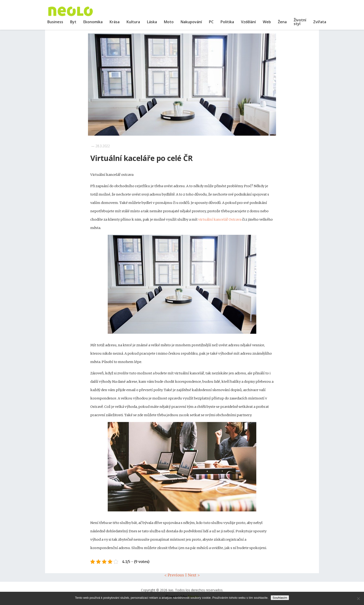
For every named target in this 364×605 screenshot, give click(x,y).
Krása (115, 22)
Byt (73, 22)
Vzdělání (248, 22)
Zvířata (320, 22)
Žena (282, 22)
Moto (169, 22)
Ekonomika (93, 22)
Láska (152, 22)
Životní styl (300, 22)
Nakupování (191, 22)
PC (211, 22)
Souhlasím (280, 598)
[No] (358, 598)
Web (267, 22)
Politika (227, 22)
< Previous (174, 575)
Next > (194, 575)
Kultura (133, 22)
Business (55, 22)
